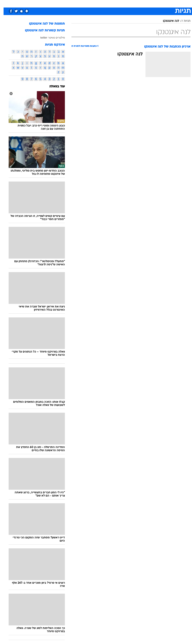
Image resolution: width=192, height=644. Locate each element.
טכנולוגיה (67, 3)
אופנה (55, 3)
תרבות (133, 3)
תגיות (184, 21)
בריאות (92, 3)
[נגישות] (5, 3)
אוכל (103, 3)
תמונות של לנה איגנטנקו (43, 24)
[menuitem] (142, 4)
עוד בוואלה (54, 87)
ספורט (144, 3)
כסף (112, 3)
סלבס (122, 3)
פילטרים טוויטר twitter (49, 38)
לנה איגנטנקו (168, 21)
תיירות (80, 3)
